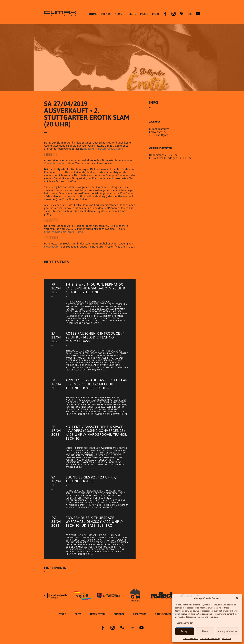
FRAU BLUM (51, 247)
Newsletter (97, 614)
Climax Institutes (54, 163)
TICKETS (131, 14)
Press (78, 614)
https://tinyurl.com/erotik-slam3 (104, 149)
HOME (93, 14)
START (63, 614)
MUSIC (144, 14)
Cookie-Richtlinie (190, 639)
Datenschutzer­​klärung (210, 639)
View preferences (227, 631)
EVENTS (106, 14)
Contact (119, 614)
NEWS (118, 14)
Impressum (226, 639)
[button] (237, 598)
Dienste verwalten (185, 623)
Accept (185, 631)
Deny (205, 631)
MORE (156, 14)
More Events (55, 568)
